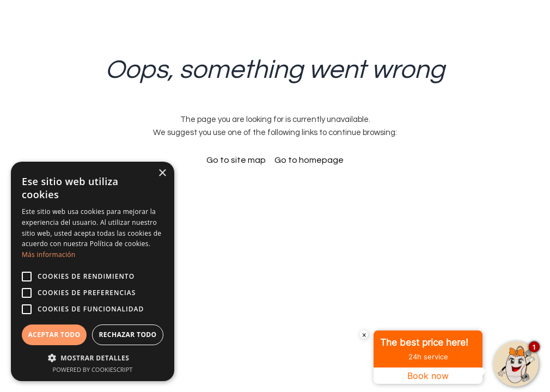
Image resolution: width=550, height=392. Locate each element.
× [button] (162, 173)
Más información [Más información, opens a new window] (48, 255)
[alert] (93, 271)
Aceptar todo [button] (54, 335)
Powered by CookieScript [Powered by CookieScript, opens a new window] (93, 369)
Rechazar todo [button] (127, 335)
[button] (93, 357)
